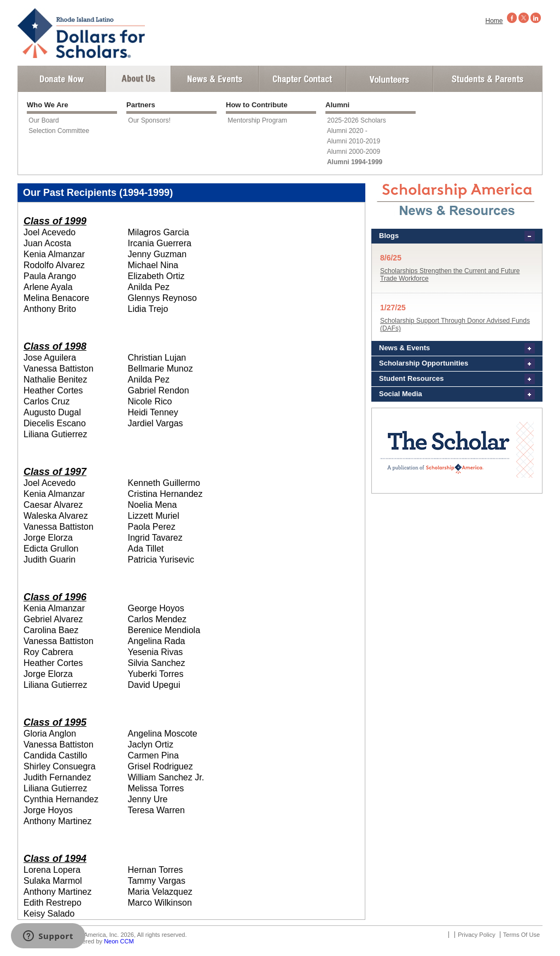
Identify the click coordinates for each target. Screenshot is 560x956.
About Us (138, 79)
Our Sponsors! (149, 120)
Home (494, 21)
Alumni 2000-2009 (354, 152)
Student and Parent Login (487, 79)
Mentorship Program (257, 120)
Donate (62, 79)
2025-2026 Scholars (356, 120)
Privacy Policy (476, 935)
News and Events (215, 79)
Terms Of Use (521, 935)
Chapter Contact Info (302, 79)
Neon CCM (119, 941)
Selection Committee (59, 131)
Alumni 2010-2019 (354, 141)
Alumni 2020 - (347, 131)
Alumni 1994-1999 (355, 162)
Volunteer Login (389, 79)
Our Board (43, 120)
